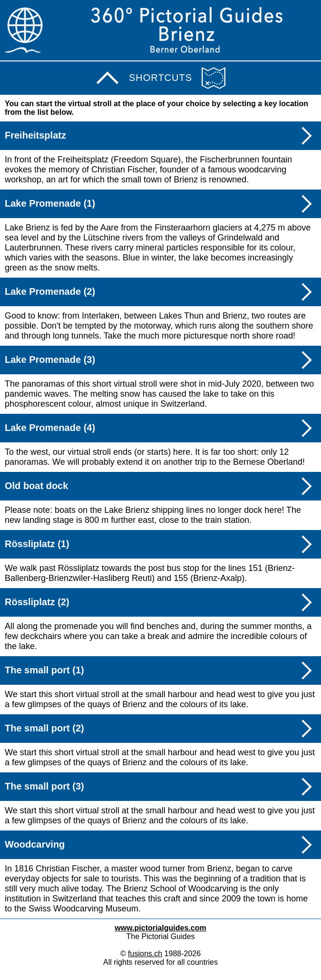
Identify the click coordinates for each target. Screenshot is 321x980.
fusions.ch (145, 954)
